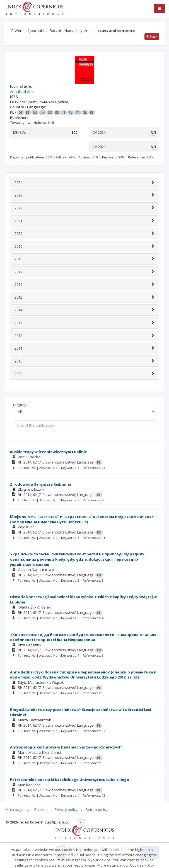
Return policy (97, 809)
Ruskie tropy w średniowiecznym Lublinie (49, 452)
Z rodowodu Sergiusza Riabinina (41, 484)
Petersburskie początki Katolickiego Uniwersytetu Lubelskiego (70, 780)
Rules (39, 809)
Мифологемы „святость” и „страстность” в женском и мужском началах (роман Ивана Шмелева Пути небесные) (82, 519)
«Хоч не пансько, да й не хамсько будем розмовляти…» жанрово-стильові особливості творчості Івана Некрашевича (84, 637)
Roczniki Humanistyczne (70, 31)
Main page (15, 809)
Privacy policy (66, 809)
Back (152, 36)
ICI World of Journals (27, 31)
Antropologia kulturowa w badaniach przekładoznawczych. (66, 747)
